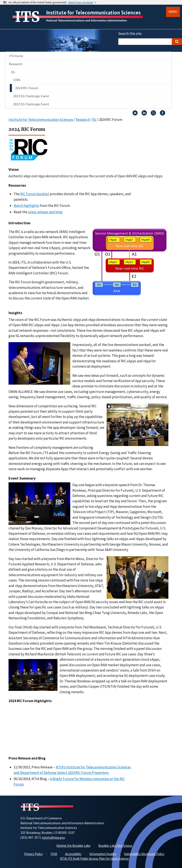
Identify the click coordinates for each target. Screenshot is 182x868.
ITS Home (16, 56)
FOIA (54, 854)
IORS (17, 80)
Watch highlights (26, 206)
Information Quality (103, 854)
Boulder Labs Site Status (115, 846)
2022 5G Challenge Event (31, 104)
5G (13, 72)
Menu (173, 12)
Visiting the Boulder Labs (73, 846)
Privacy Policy (34, 854)
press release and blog (45, 212)
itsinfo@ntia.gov (53, 838)
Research (16, 64)
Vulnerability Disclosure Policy (144, 854)
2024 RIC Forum (27, 88)
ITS (27, 17)
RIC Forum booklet (35, 194)
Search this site (130, 34)
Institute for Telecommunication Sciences (93, 13)
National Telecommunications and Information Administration (87, 20)
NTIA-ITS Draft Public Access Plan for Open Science (94, 859)
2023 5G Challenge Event (31, 96)
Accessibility (73, 854)
